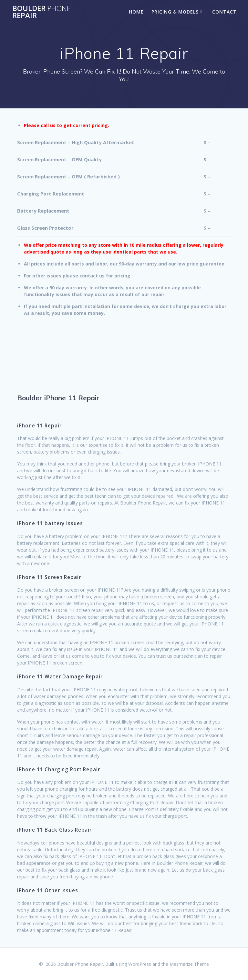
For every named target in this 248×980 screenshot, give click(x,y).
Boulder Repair (41, 12)
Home (136, 12)
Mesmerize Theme (189, 964)
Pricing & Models (175, 12)
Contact (224, 12)
